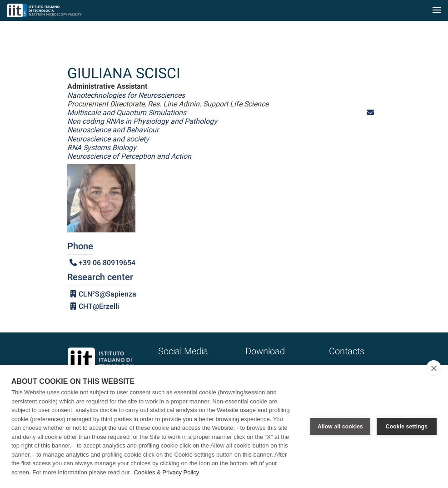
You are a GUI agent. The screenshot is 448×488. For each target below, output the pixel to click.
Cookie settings (407, 427)
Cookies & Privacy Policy (166, 472)
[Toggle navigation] (437, 11)
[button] (370, 113)
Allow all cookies (340, 427)
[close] (434, 368)
